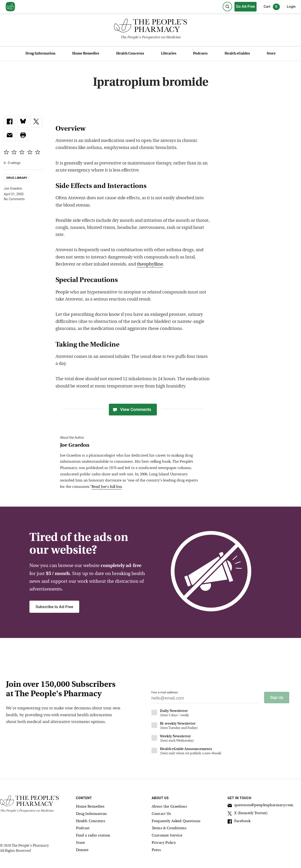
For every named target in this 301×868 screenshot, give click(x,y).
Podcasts (200, 54)
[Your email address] (205, 699)
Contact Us (161, 814)
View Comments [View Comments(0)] (132, 410)
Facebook (239, 822)
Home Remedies (86, 54)
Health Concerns (130, 54)
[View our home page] (10, 7)
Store (271, 54)
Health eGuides (237, 54)
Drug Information (40, 54)
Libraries (169, 54)
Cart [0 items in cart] (272, 7)
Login (291, 7)
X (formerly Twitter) (248, 814)
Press (156, 850)
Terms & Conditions (169, 828)
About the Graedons (169, 807)
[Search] (227, 7)
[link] (10, 121)
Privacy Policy (164, 843)
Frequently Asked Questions (176, 821)
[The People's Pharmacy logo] (150, 27)
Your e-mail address (164, 692)
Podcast (83, 828)
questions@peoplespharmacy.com (260, 806)
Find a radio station (93, 836)
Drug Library (17, 178)
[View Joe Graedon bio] (131, 446)
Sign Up (277, 698)
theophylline (150, 264)
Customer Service (167, 836)
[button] (23, 135)
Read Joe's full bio (107, 487)
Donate (82, 850)
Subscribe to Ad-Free (54, 607)
